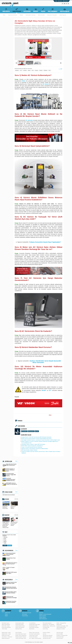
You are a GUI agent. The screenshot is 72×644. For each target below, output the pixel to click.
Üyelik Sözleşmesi (43, 619)
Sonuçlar (10, 545)
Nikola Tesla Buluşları (6, 625)
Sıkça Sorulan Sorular (27, 613)
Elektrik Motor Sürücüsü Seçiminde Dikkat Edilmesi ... (10, 588)
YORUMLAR (20, 421)
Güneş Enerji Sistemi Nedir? (21, 634)
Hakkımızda (7, 613)
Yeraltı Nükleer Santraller (34, 627)
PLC (50, 70)
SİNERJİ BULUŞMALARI (65, 10)
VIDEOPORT (7, 515)
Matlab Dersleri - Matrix (6, 633)
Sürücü (41, 70)
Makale (21, 15)
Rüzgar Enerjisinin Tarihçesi (21, 637)
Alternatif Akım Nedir (47, 638)
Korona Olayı (45, 629)
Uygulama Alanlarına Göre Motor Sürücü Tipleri (10, 584)
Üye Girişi (66, 1)
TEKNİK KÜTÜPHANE (17, 10)
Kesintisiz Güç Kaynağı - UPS (62, 626)
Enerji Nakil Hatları (60, 637)
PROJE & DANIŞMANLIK (53, 10)
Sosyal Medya (25, 616)
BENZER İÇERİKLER (9, 580)
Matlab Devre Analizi (6, 635)
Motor (29, 70)
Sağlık (5, 543)
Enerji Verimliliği (60, 634)
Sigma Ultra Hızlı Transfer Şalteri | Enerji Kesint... (9, 465)
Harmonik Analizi (60, 633)
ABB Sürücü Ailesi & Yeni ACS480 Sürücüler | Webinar (14, 523)
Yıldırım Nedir (4, 629)
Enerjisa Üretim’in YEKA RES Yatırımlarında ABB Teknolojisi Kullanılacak (36, 437)
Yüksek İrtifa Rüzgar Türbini (21, 638)
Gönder (5, 545)
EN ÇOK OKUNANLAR (9, 551)
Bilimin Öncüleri (41, 15)
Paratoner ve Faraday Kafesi (62, 635)
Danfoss (17, 70)
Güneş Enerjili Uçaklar (20, 623)
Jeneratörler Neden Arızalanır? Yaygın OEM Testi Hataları (33, 444)
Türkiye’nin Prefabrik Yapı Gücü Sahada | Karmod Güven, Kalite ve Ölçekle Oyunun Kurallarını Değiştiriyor (41, 452)
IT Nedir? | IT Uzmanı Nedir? (9, 569)
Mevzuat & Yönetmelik (52, 15)
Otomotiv (6, 537)
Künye (6, 614)
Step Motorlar (32, 629)
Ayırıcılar (45, 634)
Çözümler (41, 613)
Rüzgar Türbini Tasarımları (34, 633)
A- (59, 69)
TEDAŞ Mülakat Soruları (61, 627)
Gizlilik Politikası (43, 617)
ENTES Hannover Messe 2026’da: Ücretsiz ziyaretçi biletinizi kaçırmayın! (36, 439)
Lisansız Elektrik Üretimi (20, 626)
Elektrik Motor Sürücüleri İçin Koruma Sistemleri (9, 602)
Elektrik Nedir (59, 625)
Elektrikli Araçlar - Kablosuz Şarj (49, 626)
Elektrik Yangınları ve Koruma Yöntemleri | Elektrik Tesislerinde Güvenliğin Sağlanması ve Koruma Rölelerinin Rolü (40, 442)
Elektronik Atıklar (19, 629)
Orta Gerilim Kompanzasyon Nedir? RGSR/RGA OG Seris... (9, 480)
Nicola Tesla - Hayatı (6, 626)
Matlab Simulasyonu (6, 638)
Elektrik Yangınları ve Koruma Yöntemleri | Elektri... (9, 470)
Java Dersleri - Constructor (7, 637)
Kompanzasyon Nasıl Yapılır (35, 625)
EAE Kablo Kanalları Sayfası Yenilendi (29, 450)
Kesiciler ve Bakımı (46, 633)
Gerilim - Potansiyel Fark (61, 623)
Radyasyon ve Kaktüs (61, 629)
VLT (21, 70)
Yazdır (37, 431)
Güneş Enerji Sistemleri (6, 627)
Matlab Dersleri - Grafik (6, 634)
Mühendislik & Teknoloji (30, 15)
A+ (61, 69)
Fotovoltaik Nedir (46, 627)
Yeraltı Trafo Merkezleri (20, 627)
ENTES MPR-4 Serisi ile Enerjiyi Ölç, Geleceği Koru (32, 446)
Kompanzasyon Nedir (33, 626)
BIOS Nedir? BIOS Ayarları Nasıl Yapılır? (10, 573)
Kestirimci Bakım (60, 638)
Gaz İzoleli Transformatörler (34, 634)
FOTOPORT (7, 499)
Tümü (4, 15)
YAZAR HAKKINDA (21, 426)
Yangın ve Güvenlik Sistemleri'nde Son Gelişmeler (32, 447)
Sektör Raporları (63, 15)
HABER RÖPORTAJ (6, 10)
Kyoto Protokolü (18, 633)
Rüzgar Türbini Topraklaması (21, 635)
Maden (5, 541)
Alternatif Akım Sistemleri (48, 635)
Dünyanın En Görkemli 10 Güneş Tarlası (6, 507)
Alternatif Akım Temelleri (47, 637)
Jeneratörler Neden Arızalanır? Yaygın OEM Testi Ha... (9, 475)
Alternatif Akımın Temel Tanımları (9, 559)
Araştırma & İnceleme (13, 15)
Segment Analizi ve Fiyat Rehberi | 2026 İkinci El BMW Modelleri (35, 449)
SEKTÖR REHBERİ (27, 10)
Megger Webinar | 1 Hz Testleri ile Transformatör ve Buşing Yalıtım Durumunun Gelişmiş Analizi (6, 524)
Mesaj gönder (31, 431)
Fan (33, 70)
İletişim (6, 616)
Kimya (5, 540)
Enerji (5, 539)
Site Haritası (25, 614)
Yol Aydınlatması (32, 623)
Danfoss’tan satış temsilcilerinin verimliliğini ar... (10, 598)
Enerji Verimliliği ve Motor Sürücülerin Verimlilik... (10, 593)
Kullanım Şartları (43, 616)
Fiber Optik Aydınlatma (47, 623)
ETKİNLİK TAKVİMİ (9, 492)
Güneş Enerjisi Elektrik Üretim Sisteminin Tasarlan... (9, 554)
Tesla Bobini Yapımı (6, 623)
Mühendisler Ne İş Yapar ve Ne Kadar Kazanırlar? (10, 564)
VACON (25, 70)
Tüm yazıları (24, 431)
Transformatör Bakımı (33, 637)
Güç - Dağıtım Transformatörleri (35, 638)
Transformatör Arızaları (34, 635)
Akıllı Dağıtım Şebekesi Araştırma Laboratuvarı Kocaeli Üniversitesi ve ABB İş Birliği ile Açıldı (41, 440)
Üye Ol (60, 1)
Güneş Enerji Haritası (20, 625)
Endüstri (45, 70)
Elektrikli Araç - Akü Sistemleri (49, 625)
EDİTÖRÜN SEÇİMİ (8, 461)
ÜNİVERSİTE (36, 10)
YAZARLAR (43, 10)
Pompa (36, 70)
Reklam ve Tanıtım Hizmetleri (45, 614)
